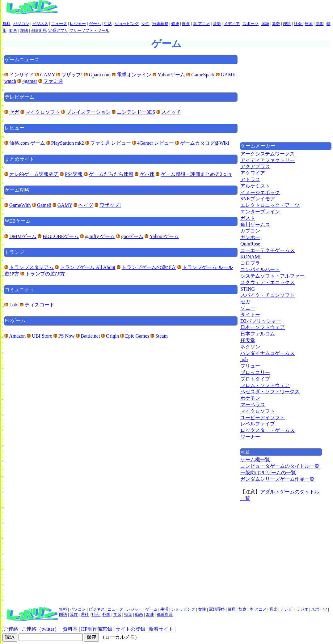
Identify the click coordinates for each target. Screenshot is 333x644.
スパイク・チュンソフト (268, 295)
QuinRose (250, 244)
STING (248, 289)
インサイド (22, 75)
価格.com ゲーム (27, 143)
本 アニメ (201, 24)
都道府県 (39, 30)
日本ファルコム (258, 334)
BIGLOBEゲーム (61, 236)
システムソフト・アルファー (272, 276)
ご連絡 (11, 629)
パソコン (21, 24)
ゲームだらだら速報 (111, 174)
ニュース (59, 24)
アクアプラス (255, 166)
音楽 (217, 24)
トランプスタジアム (32, 267)
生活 (108, 24)
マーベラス (253, 405)
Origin (112, 336)
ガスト (248, 218)
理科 (287, 24)
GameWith (20, 205)
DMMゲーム (23, 236)
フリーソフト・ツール (89, 30)
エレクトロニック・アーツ (270, 205)
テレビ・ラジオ (294, 609)
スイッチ (171, 112)
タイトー (250, 315)
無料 (6, 24)
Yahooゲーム (171, 75)
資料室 (70, 629)
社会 (298, 24)
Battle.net (91, 336)
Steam (162, 336)
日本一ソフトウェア (263, 327)
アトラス (250, 179)
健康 (175, 24)
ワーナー (250, 437)
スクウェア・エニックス (268, 282)
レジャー (78, 24)
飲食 (186, 24)
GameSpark (203, 75)
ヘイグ (86, 205)
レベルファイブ (258, 424)
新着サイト (161, 629)
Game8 (44, 205)
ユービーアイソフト (263, 418)
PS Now (67, 336)
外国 (309, 24)
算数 (276, 24)
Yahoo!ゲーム (164, 236)
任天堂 (248, 340)
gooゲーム (132, 236)
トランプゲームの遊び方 (149, 267)
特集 (128, 614)
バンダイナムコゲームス (268, 353)
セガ (14, 112)
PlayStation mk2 (68, 143)
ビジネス (40, 24)
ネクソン (250, 347)
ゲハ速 (147, 174)
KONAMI (251, 257)
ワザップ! (72, 75)
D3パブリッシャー (261, 321)
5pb (244, 359)
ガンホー (250, 237)
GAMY (48, 75)
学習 (320, 24)
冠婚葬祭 (160, 24)
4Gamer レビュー (156, 143)
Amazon (17, 336)
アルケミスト (255, 186)
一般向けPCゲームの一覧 (268, 473)
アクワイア (253, 173)
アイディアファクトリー (268, 160)
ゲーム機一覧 (255, 460)
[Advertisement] (286, 98)
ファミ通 (53, 81)
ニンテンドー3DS (136, 112)
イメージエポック (260, 192)
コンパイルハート (260, 269)
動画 (13, 30)
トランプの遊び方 (45, 274)
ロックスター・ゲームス (268, 430)
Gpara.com (100, 75)
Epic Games (137, 336)
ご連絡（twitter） (40, 629)
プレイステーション (88, 112)
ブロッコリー (255, 372)
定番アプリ (58, 30)
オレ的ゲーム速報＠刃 (34, 174)
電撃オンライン (134, 75)
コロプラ (250, 263)
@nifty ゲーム (100, 236)
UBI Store (42, 336)
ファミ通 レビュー (111, 143)
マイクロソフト (43, 112)
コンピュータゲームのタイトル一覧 (280, 466)
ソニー (248, 308)
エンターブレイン (260, 212)
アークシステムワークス (268, 154)
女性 (145, 24)
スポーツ (251, 24)
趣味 (24, 30)
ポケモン (250, 398)
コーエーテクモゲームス (268, 250)
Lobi (14, 305)
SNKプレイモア (258, 199)
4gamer (30, 81)
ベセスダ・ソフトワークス (270, 392)
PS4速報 (74, 174)
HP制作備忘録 (96, 629)
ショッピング (127, 24)
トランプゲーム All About (88, 267)
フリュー (250, 366)
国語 (265, 24)
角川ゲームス (255, 225)
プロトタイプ (255, 379)
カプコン (250, 231)
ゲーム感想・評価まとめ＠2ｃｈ (196, 174)
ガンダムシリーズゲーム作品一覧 (277, 479)
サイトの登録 (130, 629)
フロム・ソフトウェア (265, 385)
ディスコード (40, 305)
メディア (232, 24)
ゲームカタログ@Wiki (204, 143)
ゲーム (95, 24)
